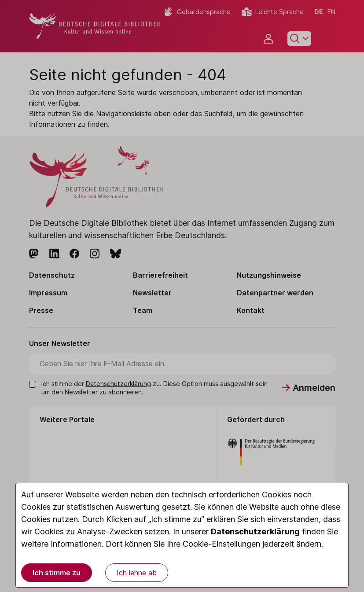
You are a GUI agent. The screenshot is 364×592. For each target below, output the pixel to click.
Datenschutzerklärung (255, 531)
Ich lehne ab (137, 573)
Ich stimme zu (57, 573)
